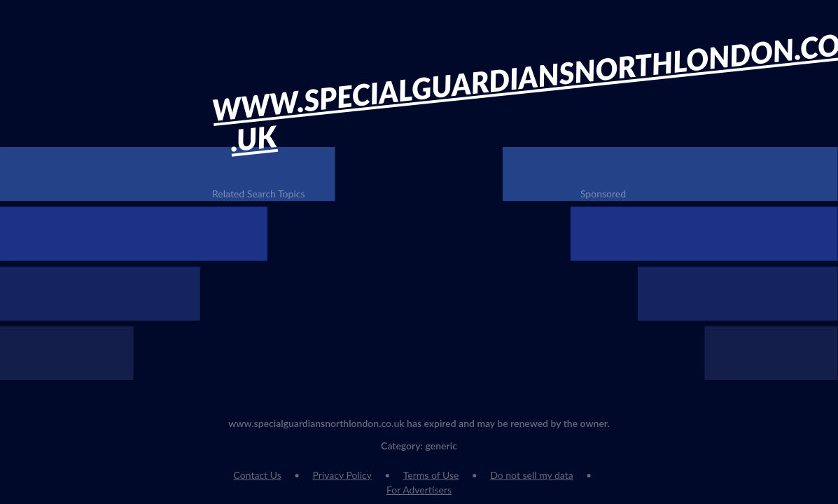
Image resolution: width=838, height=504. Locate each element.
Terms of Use (431, 475)
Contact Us (258, 475)
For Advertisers (419, 490)
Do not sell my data (531, 475)
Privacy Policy (342, 475)
